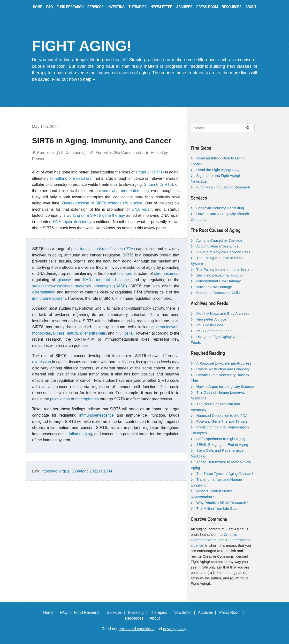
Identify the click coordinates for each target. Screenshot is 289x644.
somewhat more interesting (125, 191)
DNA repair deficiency (72, 222)
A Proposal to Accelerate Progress (224, 363)
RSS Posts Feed (210, 325)
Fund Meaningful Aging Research (223, 187)
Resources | (137, 618)
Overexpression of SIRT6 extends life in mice (102, 203)
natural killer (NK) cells (86, 333)
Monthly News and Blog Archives (223, 313)
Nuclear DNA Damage (214, 287)
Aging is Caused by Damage (219, 240)
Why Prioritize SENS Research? (222, 503)
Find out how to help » (73, 79)
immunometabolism (49, 298)
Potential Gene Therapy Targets (222, 421)
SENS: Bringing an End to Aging (222, 445)
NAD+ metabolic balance (106, 280)
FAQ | (66, 612)
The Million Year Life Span (217, 508)
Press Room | (233, 612)
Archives (184, 7)
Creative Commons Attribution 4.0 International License (221, 540)
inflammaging (80, 434)
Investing (116, 7)
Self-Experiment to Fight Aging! (221, 439)
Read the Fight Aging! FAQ (218, 170)
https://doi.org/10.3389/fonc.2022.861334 (77, 471)
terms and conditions (137, 629)
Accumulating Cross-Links (217, 246)
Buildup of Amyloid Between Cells (223, 252)
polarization (60, 399)
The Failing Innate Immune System (224, 269)
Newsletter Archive (211, 319)
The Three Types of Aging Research (225, 474)
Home (38, 7)
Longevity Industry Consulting (220, 208)
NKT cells (124, 333)
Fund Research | (90, 612)
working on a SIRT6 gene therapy (96, 215)
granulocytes (167, 327)
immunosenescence (97, 415)
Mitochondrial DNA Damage (219, 281)
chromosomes (166, 273)
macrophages (87, 399)
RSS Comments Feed (214, 331)
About (251, 7)
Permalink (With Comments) (61, 153)
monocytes (42, 333)
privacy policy (175, 629)
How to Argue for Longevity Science (225, 386)
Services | (117, 612)
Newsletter (161, 7)
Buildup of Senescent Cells (218, 293)
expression (42, 362)
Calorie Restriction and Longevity (223, 369)
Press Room (207, 7)
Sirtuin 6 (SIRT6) (159, 184)
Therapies (138, 7)
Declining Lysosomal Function (220, 275)
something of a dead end (71, 178)
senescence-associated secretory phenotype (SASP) (80, 286)
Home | (51, 612)
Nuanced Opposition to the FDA (222, 416)
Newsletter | (185, 612)
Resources (232, 7)
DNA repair (142, 209)
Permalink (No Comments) (118, 153)
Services (95, 7)
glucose (65, 280)
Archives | (208, 612)
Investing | (138, 612)
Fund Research (70, 7)
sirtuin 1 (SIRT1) (150, 172)
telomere (125, 273)
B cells (59, 333)
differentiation (44, 292)
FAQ (49, 7)
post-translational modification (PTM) (103, 249)
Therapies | (161, 612)
